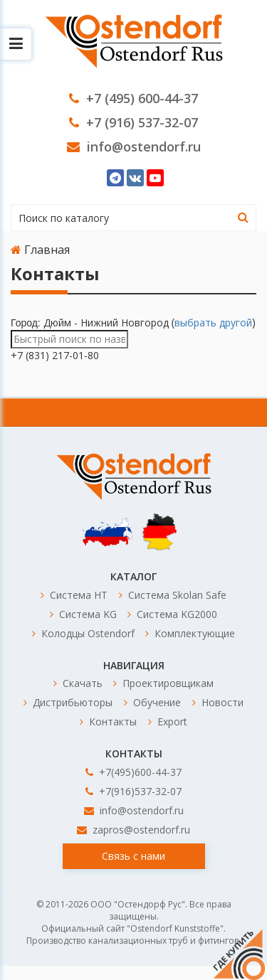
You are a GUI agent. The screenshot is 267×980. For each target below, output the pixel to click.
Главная (40, 250)
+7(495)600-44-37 (133, 772)
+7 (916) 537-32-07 (133, 122)
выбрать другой (213, 323)
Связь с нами (133, 856)
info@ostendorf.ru (134, 147)
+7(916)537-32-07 (133, 791)
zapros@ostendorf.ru (133, 830)
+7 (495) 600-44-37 (133, 98)
